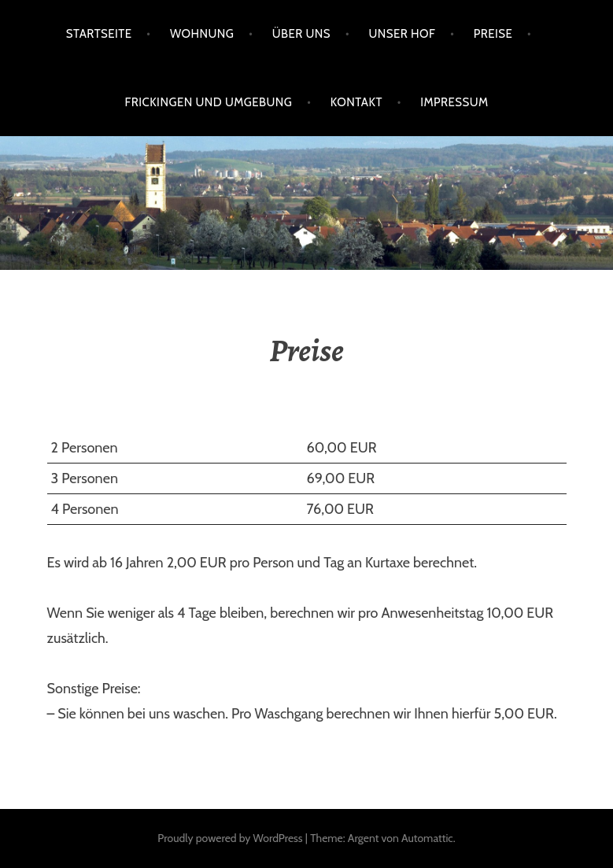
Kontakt (356, 102)
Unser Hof (402, 34)
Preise (493, 34)
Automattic (427, 838)
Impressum (454, 102)
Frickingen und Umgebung (208, 102)
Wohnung (202, 34)
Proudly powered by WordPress (230, 838)
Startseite (99, 34)
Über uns (301, 34)
